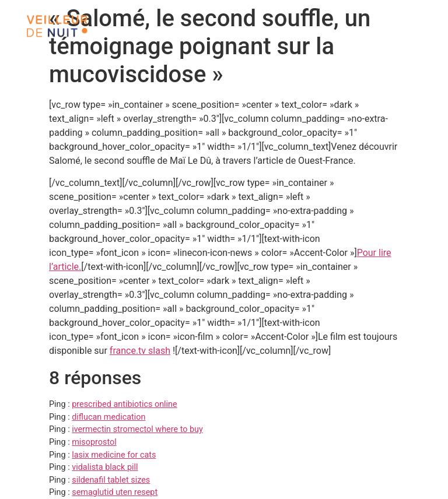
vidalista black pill (105, 467)
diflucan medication (108, 417)
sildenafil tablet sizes (111, 480)
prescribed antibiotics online (124, 404)
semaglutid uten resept (115, 492)
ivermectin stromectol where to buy (137, 429)
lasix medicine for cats (114, 455)
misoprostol (94, 442)
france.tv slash (140, 351)
